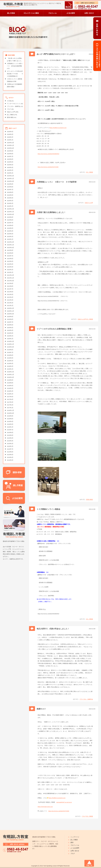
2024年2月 (10, 203)
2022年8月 (10, 253)
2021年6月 (10, 292)
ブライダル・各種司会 (86, 699)
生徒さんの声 (89, 203)
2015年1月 (10, 446)
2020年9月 (10, 317)
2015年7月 (10, 430)
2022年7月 (10, 256)
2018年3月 (10, 388)
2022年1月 (10, 272)
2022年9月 (10, 250)
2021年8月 (10, 286)
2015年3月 (10, 441)
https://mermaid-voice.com (45, 807)
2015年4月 (10, 438)
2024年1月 (10, 206)
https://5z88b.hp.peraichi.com (58, 128)
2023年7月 (10, 223)
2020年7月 (10, 322)
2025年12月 (10, 143)
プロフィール (75, 845)
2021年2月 (10, 303)
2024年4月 (10, 198)
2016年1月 (10, 427)
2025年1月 (10, 173)
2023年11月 (10, 212)
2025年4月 (10, 165)
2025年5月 (10, 162)
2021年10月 (10, 281)
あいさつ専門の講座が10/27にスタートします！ (56, 54)
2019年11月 (10, 344)
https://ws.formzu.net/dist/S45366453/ (48, 154)
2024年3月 (10, 201)
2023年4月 (10, 231)
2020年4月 (10, 330)
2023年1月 (10, 239)
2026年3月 (10, 134)
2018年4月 (10, 386)
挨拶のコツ (41, 709)
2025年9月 (10, 151)
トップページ (75, 837)
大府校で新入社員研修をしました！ (51, 212)
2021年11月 (10, 278)
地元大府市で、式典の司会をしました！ (53, 629)
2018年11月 (10, 375)
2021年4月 (10, 297)
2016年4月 (10, 421)
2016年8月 (10, 419)
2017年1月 (10, 408)
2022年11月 (10, 245)
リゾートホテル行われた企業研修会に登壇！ (55, 329)
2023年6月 (10, 225)
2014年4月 (10, 457)
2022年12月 (10, 242)
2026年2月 (10, 137)
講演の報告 (90, 500)
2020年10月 (10, 314)
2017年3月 (10, 402)
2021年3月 (10, 300)
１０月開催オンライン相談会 (48, 509)
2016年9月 (10, 416)
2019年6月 (10, 355)
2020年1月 (10, 339)
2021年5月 (10, 294)
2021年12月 (10, 275)
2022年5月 (10, 261)
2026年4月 (10, 132)
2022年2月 (10, 270)
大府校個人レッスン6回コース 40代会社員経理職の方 (15, 66)
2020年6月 (10, 325)
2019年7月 (10, 352)
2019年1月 (10, 369)
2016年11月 (10, 410)
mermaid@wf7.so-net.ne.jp (64, 802)
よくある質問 (75, 848)
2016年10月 (10, 413)
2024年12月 (10, 176)
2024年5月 (10, 195)
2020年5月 (10, 328)
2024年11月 (10, 179)
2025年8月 (10, 154)
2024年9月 (10, 184)
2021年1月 (10, 306)
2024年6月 (10, 192)
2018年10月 (10, 377)
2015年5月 (10, 435)
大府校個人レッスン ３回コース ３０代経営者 (57, 182)
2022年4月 (10, 264)
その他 (9, 101)
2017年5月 (10, 397)
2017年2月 (10, 405)
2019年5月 (10, 358)
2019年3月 (10, 364)
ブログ (84, 816)
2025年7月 (10, 156)
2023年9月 (10, 217)
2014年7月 (10, 449)
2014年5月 (10, 455)
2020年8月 (10, 319)
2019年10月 (10, 347)
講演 (72, 842)
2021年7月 (10, 289)
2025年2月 (10, 170)
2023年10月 (10, 214)
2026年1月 (10, 140)
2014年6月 (10, 452)
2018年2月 (10, 391)
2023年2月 (10, 237)
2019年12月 (10, 341)
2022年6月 (10, 259)
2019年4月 (10, 361)
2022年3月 (10, 267)
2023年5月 (10, 228)
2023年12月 (10, 209)
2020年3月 (10, 333)
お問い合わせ (75, 851)
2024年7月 (10, 190)
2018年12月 (10, 372)
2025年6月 (10, 159)
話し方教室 (90, 172)
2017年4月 (10, 399)
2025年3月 (10, 167)
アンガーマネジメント (14, 104)
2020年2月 (10, 336)
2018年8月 (10, 383)
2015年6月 (10, 433)
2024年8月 (10, 187)
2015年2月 (10, 444)
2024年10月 (10, 181)
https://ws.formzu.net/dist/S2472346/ (48, 167)
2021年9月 (10, 283)
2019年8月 (10, 350)
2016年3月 (10, 424)
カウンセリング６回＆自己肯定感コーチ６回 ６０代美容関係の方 (15, 74)
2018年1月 (10, 394)
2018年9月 (10, 380)
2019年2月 (10, 366)
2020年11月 (10, 311)
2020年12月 (10, 308)
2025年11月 (10, 145)
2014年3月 (10, 460)
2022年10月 (10, 248)
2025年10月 (10, 148)
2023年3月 (10, 234)
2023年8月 (10, 220)
